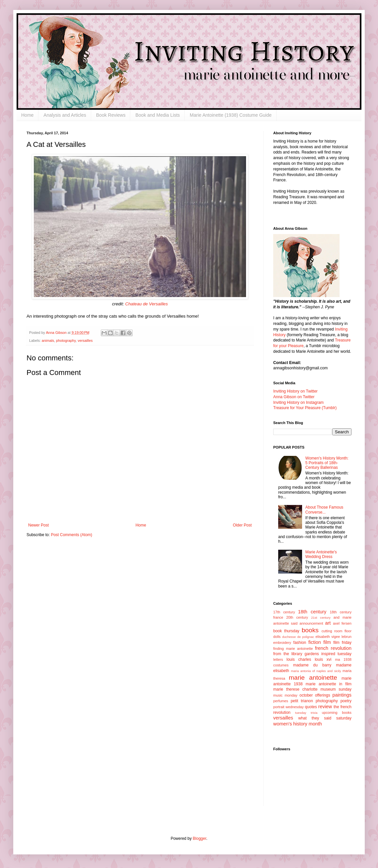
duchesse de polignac (298, 637)
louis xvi (323, 659)
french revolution (333, 648)
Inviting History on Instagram (298, 403)
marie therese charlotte (295, 689)
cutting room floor (337, 631)
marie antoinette (313, 678)
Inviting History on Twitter (295, 391)
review (325, 707)
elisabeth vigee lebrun (334, 637)
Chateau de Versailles (147, 304)
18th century (312, 612)
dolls (277, 637)
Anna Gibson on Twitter (294, 397)
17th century (284, 612)
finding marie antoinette (293, 649)
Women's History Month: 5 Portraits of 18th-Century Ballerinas (327, 463)
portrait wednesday (288, 707)
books (310, 630)
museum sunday (336, 689)
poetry (346, 701)
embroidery (282, 643)
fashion (300, 643)
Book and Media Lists (157, 115)
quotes (311, 707)
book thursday (286, 631)
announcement (311, 623)
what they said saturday (325, 718)
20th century (297, 617)
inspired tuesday (336, 654)
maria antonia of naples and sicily (316, 671)
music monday (285, 695)
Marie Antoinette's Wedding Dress (321, 554)
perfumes (281, 701)
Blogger (199, 838)
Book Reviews (111, 115)
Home (27, 115)
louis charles (299, 659)
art (328, 623)
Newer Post (38, 525)
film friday (342, 643)
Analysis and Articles (65, 115)
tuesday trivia (306, 713)
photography (66, 341)
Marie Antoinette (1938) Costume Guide (231, 115)
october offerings (315, 695)
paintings (342, 695)
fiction (315, 642)
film (327, 642)
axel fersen (342, 623)
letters (278, 659)
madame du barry (312, 665)
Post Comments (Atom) (71, 535)
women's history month (298, 724)
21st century (321, 618)
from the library (288, 654)
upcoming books (337, 713)
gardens (312, 654)
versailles (85, 341)
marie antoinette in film (329, 684)
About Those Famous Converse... (324, 510)
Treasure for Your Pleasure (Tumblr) (305, 408)
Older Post (242, 525)
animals (48, 341)
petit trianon (302, 701)
